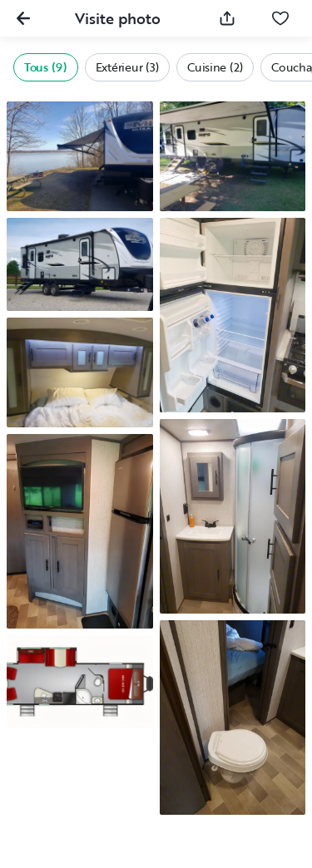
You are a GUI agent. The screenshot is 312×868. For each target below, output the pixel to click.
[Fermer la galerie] (23, 18)
